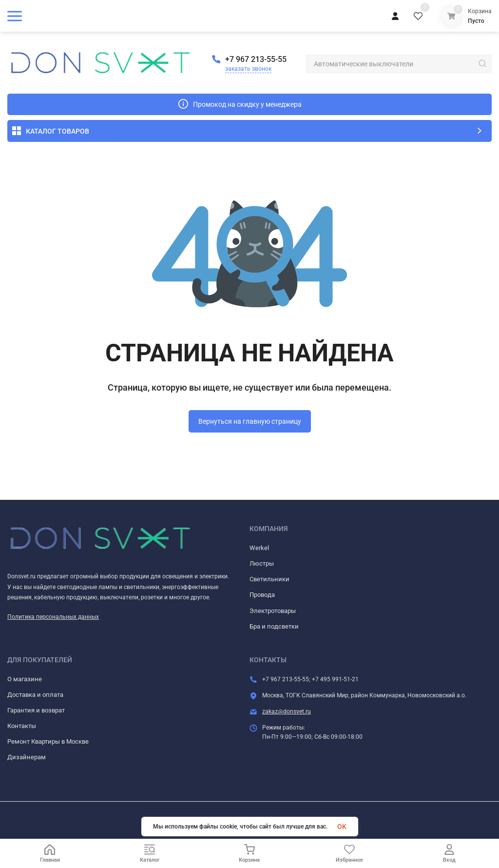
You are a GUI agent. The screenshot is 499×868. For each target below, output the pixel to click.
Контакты (22, 726)
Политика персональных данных (53, 617)
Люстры (262, 563)
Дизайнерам (27, 757)
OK (342, 827)
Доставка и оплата (35, 695)
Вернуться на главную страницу (250, 421)
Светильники (269, 579)
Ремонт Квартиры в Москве (48, 741)
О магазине (25, 679)
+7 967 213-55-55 (256, 59)
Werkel (259, 548)
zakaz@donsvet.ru (287, 711)
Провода (262, 595)
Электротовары (273, 611)
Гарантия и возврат (36, 710)
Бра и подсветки (274, 626)
